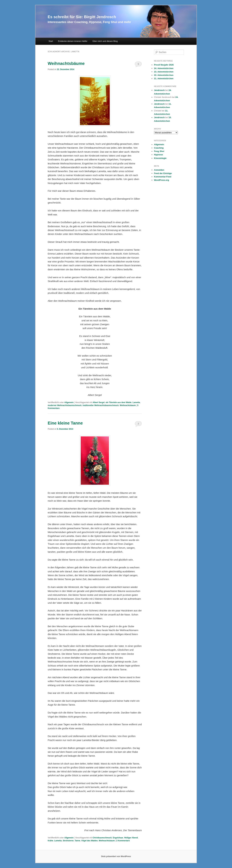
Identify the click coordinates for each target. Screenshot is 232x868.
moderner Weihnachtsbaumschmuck (65, 405)
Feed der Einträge (163, 173)
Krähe (50, 841)
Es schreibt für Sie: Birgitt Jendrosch (82, 17)
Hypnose (158, 155)
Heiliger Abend (131, 838)
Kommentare (123, 841)
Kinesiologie (160, 158)
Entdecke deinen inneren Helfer (73, 41)
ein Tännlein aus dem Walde (119, 402)
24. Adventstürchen (164, 68)
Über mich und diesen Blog (105, 41)
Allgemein (69, 402)
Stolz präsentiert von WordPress (116, 856)
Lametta (136, 402)
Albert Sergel (99, 402)
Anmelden (159, 170)
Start (51, 41)
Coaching (159, 148)
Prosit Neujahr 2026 (164, 65)
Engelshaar (118, 838)
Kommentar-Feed (163, 177)
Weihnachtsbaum (128, 405)
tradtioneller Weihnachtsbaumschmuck (101, 405)
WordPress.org (162, 180)
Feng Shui (159, 151)
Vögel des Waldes (90, 841)
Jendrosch (159, 90)
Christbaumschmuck (102, 838)
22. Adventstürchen (164, 75)
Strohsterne (68, 841)
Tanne (77, 841)
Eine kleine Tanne (65, 423)
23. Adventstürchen (164, 72)
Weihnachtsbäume (66, 63)
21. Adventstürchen (164, 78)
